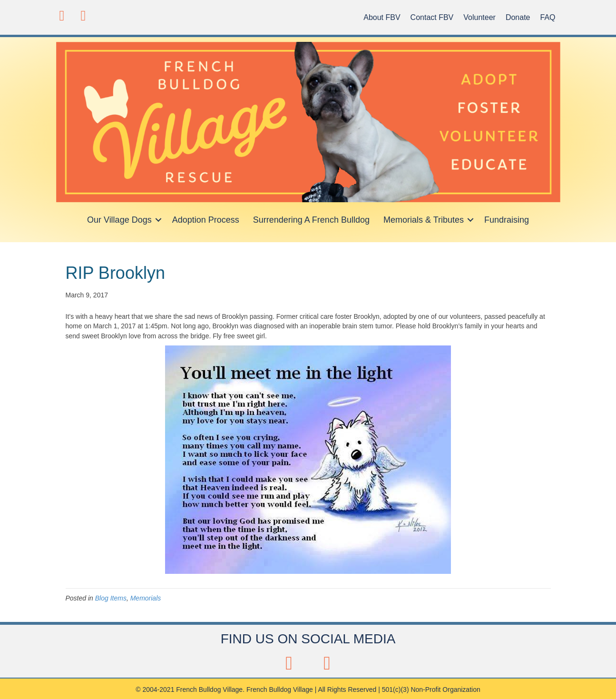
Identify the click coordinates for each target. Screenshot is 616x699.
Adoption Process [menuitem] (206, 220)
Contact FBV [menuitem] (432, 17)
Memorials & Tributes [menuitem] (424, 220)
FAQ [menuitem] (548, 17)
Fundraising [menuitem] (507, 220)
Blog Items (111, 598)
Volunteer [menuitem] (479, 17)
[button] (62, 15)
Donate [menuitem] (518, 17)
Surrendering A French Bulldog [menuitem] (311, 220)
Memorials (146, 598)
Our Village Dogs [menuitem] (119, 220)
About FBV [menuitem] (382, 17)
